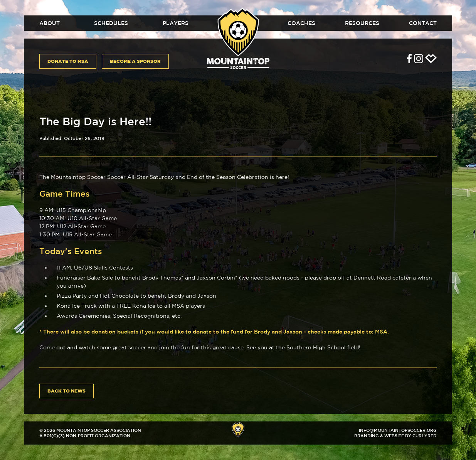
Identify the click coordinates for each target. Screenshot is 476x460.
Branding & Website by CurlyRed (395, 436)
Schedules (111, 23)
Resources (362, 23)
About (50, 23)
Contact (423, 23)
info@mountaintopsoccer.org (398, 430)
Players (176, 23)
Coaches (301, 23)
